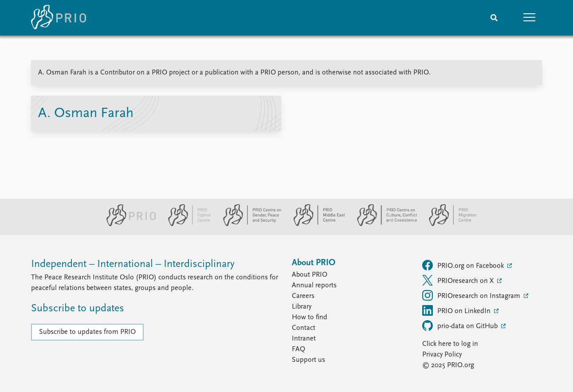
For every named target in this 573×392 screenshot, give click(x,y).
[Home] (59, 18)
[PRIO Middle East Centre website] (316, 224)
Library (302, 307)
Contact (304, 328)
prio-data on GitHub (461, 325)
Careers (303, 296)
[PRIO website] (128, 224)
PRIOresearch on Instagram (472, 295)
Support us (308, 360)
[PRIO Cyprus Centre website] (186, 224)
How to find (310, 318)
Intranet (304, 339)
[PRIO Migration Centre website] (448, 224)
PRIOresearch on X (459, 280)
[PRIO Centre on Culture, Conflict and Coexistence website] (383, 224)
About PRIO (310, 275)
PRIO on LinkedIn (457, 310)
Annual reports (314, 286)
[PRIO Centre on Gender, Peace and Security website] (249, 224)
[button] (530, 18)
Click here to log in (450, 344)
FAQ (298, 349)
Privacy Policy (442, 355)
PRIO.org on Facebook (464, 265)
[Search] (494, 18)
